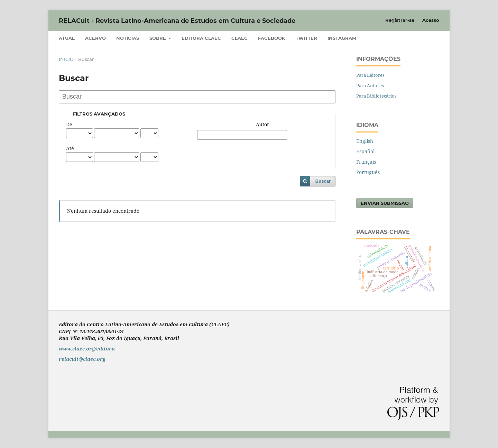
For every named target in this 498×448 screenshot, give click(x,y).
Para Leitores (370, 75)
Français (366, 162)
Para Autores (370, 85)
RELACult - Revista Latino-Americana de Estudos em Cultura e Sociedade (177, 21)
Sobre (158, 38)
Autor (263, 124)
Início (66, 59)
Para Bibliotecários (376, 96)
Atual (67, 38)
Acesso (431, 20)
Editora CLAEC (201, 38)
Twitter (306, 38)
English (365, 141)
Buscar (323, 181)
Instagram (342, 38)
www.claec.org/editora (87, 349)
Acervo (95, 38)
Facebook (272, 38)
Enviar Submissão (385, 203)
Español (365, 151)
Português (368, 172)
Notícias (128, 38)
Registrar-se (400, 20)
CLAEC (239, 38)
